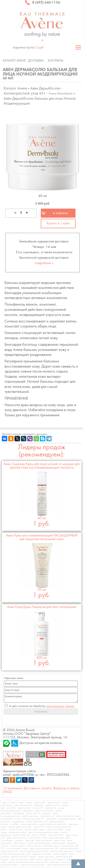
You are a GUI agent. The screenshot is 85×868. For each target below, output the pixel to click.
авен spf (30, 840)
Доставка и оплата (38, 788)
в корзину (61, 213)
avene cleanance (44, 811)
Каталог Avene (14, 61)
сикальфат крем (67, 819)
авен (21, 803)
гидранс (19, 840)
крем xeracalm (56, 835)
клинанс (46, 813)
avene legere (18, 846)
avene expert (60, 854)
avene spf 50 (33, 813)
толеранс (39, 805)
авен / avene (10, 803)
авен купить (24, 808)
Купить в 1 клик (58, 223)
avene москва (34, 846)
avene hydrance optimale (53, 824)
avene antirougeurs (55, 859)
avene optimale (29, 824)
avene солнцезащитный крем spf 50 (28, 862)
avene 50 (38, 808)
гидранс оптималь (41, 854)
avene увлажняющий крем (34, 851)
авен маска (36, 859)
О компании (13, 788)
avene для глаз (46, 857)
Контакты (56, 61)
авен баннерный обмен (60, 865)
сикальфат (19, 813)
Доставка (36, 61)
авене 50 (38, 827)
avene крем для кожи (62, 851)
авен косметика (23, 805)
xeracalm (11, 808)
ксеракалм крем (17, 832)
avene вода (59, 843)
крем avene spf (21, 835)
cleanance (50, 808)
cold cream (35, 838)
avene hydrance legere (23, 857)
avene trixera (16, 830)
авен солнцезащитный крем (43, 832)
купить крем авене (35, 830)
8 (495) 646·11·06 (42, 3)
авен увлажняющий (53, 838)
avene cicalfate (55, 830)
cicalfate (14, 824)
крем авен (40, 803)
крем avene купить (17, 838)
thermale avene (52, 846)
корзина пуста (28, 48)
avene (29, 803)
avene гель (59, 840)
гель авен (55, 862)
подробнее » (44, 263)
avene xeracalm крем (39, 843)
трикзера (51, 819)
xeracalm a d (47, 816)
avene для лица (30, 816)
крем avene (54, 803)
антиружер (18, 822)
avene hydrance (65, 816)
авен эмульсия (44, 840)
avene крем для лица (20, 827)
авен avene (19, 843)
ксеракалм (28, 811)
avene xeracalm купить (33, 865)
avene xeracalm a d (36, 822)
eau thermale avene (17, 849)
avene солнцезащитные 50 (30, 819)
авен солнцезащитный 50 (44, 849)
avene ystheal (39, 835)
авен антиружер (19, 859)
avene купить (53, 805)
